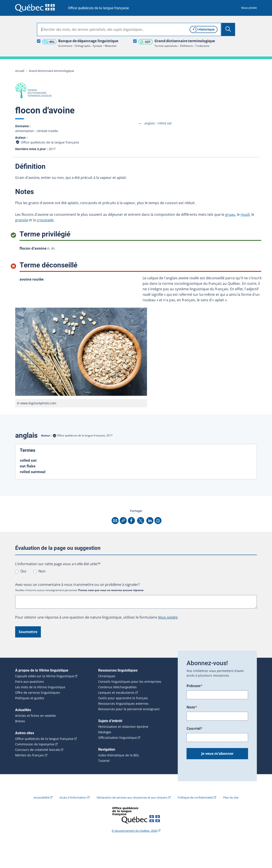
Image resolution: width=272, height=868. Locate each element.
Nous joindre (249, 8)
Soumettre (28, 632)
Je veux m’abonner (217, 754)
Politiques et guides (30, 698)
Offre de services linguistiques (38, 693)
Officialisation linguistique (118, 738)
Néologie (105, 732)
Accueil (20, 71)
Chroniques (107, 676)
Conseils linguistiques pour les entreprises (130, 682)
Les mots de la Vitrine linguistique (40, 687)
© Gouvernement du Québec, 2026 (134, 831)
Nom (192, 707)
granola (22, 220)
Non (42, 571)
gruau (230, 214)
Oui (23, 571)
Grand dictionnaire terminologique (51, 71)
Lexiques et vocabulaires (116, 693)
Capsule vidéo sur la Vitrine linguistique (45, 676)
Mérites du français (30, 755)
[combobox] (129, 29)
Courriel (195, 728)
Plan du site (231, 797)
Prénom (194, 686)
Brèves (20, 721)
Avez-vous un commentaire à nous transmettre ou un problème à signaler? (77, 585)
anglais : (158, 123)
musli (245, 214)
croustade (45, 220)
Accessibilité (41, 797)
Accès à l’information (73, 797)
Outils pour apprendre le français (123, 698)
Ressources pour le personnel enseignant (129, 709)
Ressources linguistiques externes (123, 704)
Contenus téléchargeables (117, 687)
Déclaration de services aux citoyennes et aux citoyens (132, 797)
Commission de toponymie (35, 744)
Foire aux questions (30, 682)
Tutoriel (104, 761)
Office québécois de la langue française (98, 8)
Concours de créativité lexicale (38, 750)
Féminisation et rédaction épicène (123, 727)
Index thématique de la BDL (119, 755)
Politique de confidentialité (195, 797)
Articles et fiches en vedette (35, 716)
